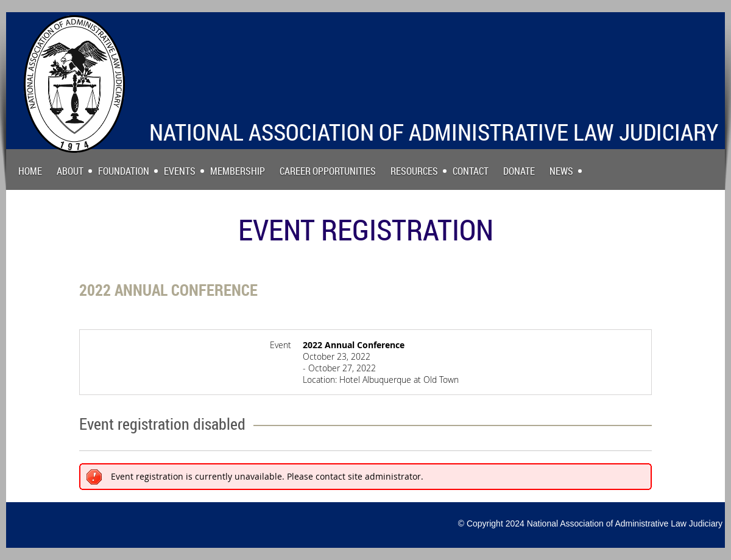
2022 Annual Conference (168, 290)
